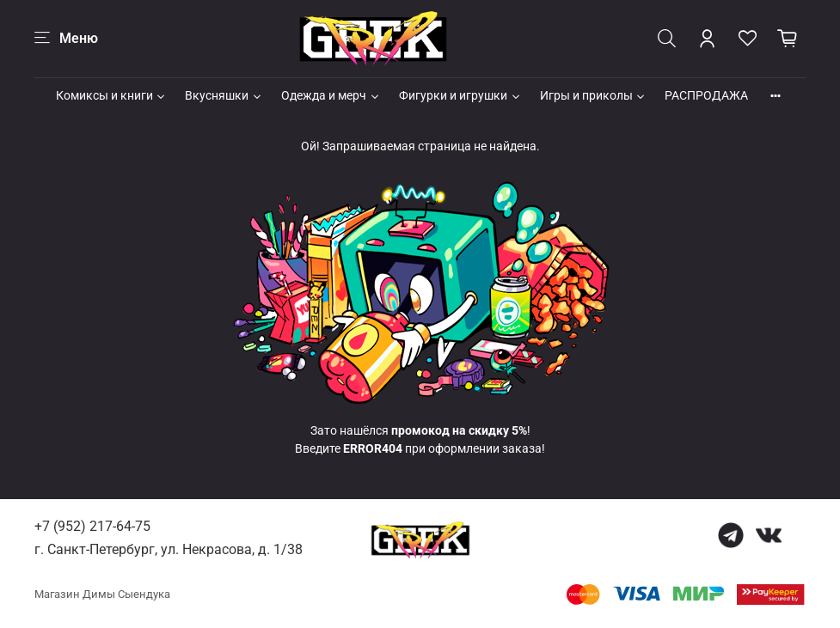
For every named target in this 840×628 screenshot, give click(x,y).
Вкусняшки (224, 95)
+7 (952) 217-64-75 (92, 526)
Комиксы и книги (112, 95)
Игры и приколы (594, 95)
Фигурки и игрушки (460, 95)
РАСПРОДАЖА (706, 95)
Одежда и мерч (331, 95)
